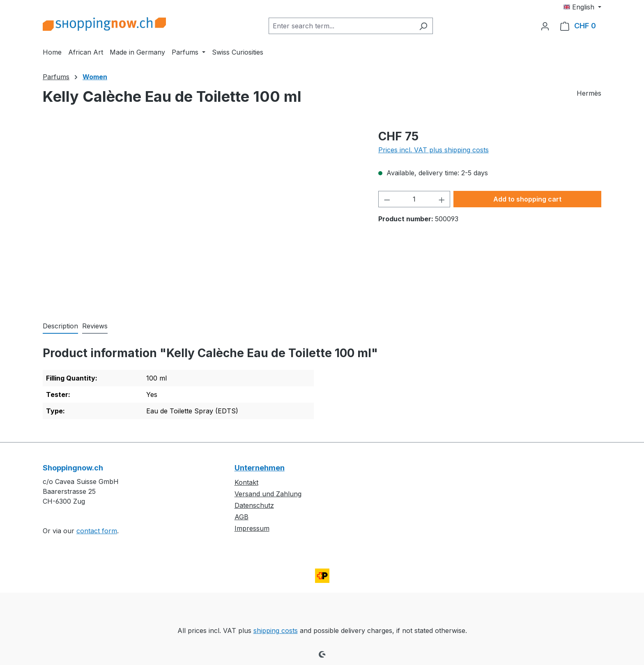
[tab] (60, 326)
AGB (241, 517)
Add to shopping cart (527, 199)
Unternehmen (260, 468)
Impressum (252, 528)
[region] (202, 216)
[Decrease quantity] (387, 199)
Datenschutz (254, 505)
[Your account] (545, 26)
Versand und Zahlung (268, 494)
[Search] (423, 26)
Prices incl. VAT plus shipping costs (434, 150)
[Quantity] (414, 199)
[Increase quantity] (442, 199)
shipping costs (276, 631)
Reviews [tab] (95, 326)
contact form (97, 531)
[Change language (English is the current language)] (582, 7)
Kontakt (246, 482)
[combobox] (341, 26)
